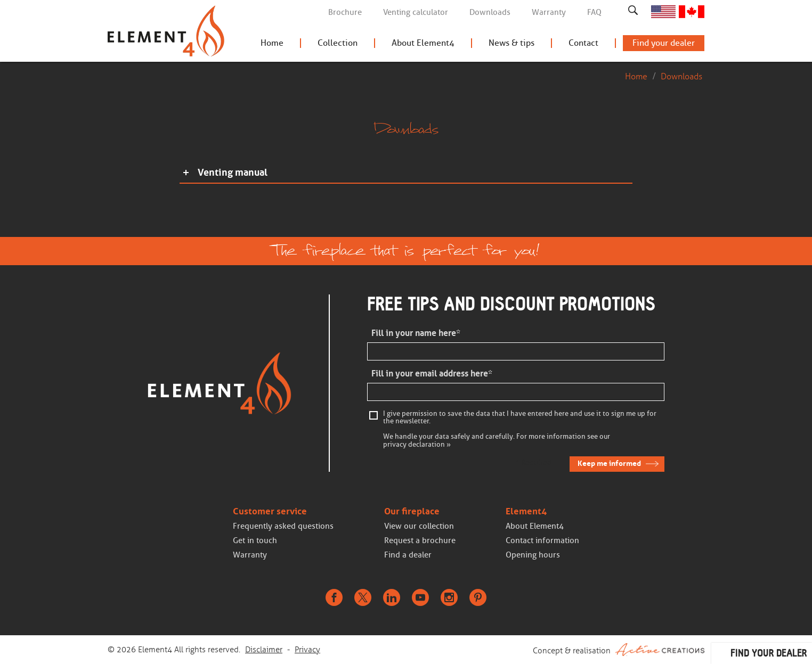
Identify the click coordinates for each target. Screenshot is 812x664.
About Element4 (423, 43)
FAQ (594, 12)
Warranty (549, 12)
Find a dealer (408, 555)
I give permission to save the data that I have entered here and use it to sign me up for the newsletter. (520, 417)
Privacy (307, 650)
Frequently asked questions (283, 526)
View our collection (419, 526)
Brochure (345, 12)
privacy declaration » (417, 445)
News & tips (511, 43)
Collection (338, 43)
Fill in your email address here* (432, 374)
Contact (583, 43)
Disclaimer (264, 650)
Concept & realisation (619, 650)
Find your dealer (664, 43)
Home (272, 43)
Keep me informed (609, 463)
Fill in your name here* (416, 333)
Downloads (490, 12)
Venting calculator (416, 12)
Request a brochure (420, 540)
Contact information (542, 540)
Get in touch (255, 540)
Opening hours (533, 555)
